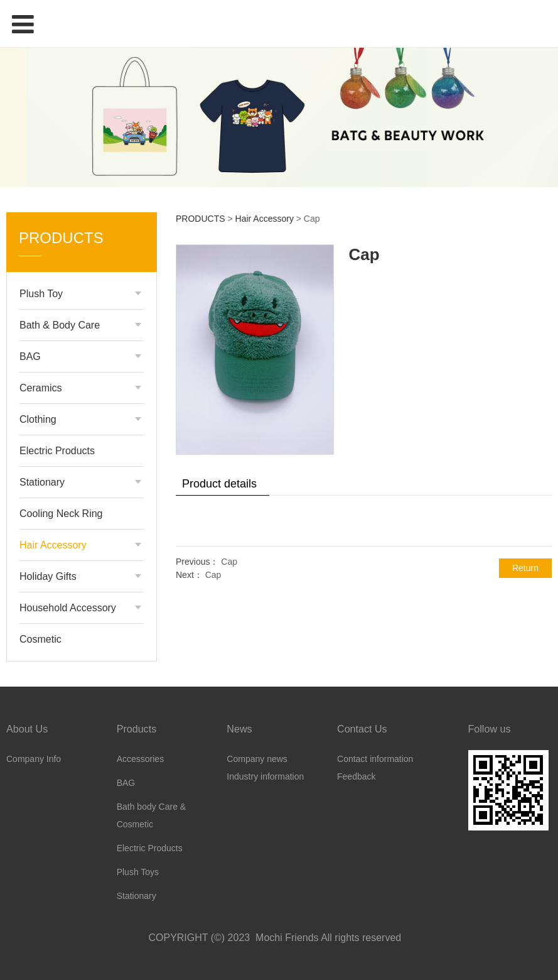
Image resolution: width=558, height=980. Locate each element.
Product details (219, 484)
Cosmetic (40, 639)
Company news (257, 759)
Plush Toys (138, 872)
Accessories (140, 759)
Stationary (42, 482)
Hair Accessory (53, 545)
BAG (30, 357)
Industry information (265, 776)
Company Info (34, 759)
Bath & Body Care (60, 325)
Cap (229, 562)
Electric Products (57, 451)
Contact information (375, 759)
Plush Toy (41, 294)
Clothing (38, 419)
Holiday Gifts (48, 576)
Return (525, 568)
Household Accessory (68, 608)
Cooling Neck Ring (61, 514)
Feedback (356, 776)
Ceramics (41, 388)
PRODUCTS (201, 219)
